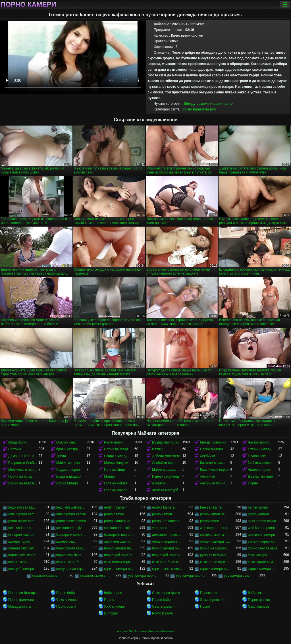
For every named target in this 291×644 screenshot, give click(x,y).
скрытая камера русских (47, 576)
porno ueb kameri (165, 521)
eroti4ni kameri (115, 507)
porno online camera (23, 521)
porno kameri (162, 514)
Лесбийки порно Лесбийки (215, 483)
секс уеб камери (21, 569)
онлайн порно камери (263, 541)
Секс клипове (67, 600)
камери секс (66, 541)
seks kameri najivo (262, 521)
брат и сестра (67, 449)
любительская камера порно (119, 541)
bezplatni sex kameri (23, 507)
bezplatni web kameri (71, 507)
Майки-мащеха (68, 463)
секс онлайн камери (167, 562)
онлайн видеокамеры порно (167, 541)
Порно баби (66, 593)
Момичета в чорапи (23, 470)
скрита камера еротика (119, 569)
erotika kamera (163, 507)
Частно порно (259, 442)
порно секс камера (263, 548)
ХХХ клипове (114, 607)
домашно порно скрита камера (167, 535)
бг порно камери (21, 535)
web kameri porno (261, 528)
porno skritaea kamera (119, 521)
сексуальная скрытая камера (71, 569)
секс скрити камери (263, 562)
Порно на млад (116, 449)
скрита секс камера (167, 569)
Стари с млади (116, 456)
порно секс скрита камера (23, 555)
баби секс (255, 593)
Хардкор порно (68, 470)
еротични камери (261, 535)
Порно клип (209, 593)
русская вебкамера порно (215, 555)
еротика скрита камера (215, 535)
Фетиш (157, 449)
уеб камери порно (190, 576)
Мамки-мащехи (116, 463)
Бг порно (111, 613)
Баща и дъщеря (69, 476)
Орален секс (66, 442)
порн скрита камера (71, 548)
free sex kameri (212, 507)
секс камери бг (68, 562)
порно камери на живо (119, 548)
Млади (109, 476)
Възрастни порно (166, 442)
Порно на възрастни (23, 483)
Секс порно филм (166, 593)
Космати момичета (215, 463)
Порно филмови (21, 600)
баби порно (113, 593)
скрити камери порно (215, 569)
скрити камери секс (263, 569)
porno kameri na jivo (199, 109)
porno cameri (114, 514)
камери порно (19, 541)
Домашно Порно (21, 456)
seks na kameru (20, 528)
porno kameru (258, 514)
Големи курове (116, 490)
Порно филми (259, 600)
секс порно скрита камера (215, 562)
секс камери (18, 562)
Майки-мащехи (260, 463)
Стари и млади (260, 449)
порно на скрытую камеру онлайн (215, 548)
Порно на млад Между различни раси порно (23, 476)
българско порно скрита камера (119, 535)
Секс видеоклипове (215, 600)
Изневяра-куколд (166, 476)
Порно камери (28, 5)
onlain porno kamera (23, 514)
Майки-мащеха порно (167, 470)
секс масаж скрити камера (119, 562)
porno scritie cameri (71, 521)
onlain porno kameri (71, 514)
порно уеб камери (166, 555)
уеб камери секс (237, 576)
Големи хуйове (116, 483)
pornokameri (210, 521)
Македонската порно (23, 607)
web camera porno (214, 528)
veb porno (160, 528)
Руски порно (114, 442)
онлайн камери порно (215, 541)
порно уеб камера (118, 555)
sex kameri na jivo (70, 528)
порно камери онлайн (167, 548)
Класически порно (214, 470)
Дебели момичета (166, 456)
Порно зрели (66, 607)
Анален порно (259, 470)
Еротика (15, 449)
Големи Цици (114, 470)
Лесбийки (208, 456)
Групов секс (257, 456)
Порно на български (23, 593)
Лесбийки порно (165, 463)
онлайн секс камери (23, 548)
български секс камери (71, 535)
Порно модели (211, 449)
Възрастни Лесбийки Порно (23, 463)
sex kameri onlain (117, 528)
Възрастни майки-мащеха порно (263, 476)
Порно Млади (67, 483)
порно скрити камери (71, 555)
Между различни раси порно (208, 104)
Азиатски (159, 483)
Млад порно (18, 442)
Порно (253, 483)
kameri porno (258, 507)
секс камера (257, 555)
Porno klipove (162, 613)
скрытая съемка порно (95, 576)
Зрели (61, 456)
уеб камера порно (142, 576)
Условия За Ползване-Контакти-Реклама (145, 631)
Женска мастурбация (167, 490)
